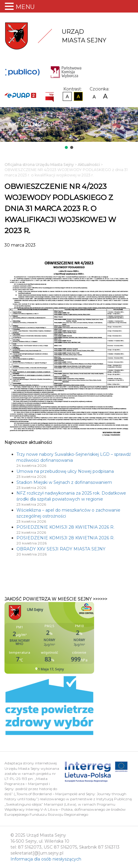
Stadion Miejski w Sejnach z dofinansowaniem (64, 482)
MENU (25, 7)
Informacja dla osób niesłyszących (46, 859)
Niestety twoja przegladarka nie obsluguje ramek (64, 638)
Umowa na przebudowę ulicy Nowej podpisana (65, 471)
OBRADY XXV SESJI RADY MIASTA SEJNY (61, 549)
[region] (69, 129)
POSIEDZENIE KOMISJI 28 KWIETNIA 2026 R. (65, 527)
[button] (66, 147)
